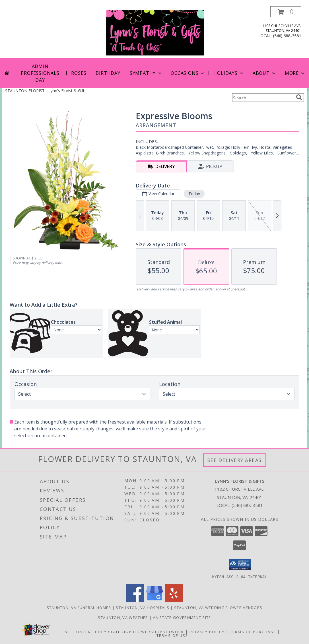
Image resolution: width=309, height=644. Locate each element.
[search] (299, 97)
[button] (286, 12)
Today (194, 194)
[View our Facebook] (135, 600)
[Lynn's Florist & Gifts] (155, 32)
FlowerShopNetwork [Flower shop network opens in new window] (159, 631)
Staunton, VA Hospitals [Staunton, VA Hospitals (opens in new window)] (143, 607)
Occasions (188, 73)
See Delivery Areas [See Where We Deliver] (235, 460)
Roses (79, 73)
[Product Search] (263, 98)
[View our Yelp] (174, 600)
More (295, 73)
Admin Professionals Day (40, 73)
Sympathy (146, 73)
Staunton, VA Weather (123, 617)
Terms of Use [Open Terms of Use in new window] (172, 635)
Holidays (229, 73)
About (265, 73)
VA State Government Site (182, 617)
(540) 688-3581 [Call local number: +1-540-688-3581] (287, 36)
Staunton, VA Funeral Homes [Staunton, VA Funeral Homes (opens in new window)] (79, 607)
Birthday (108, 73)
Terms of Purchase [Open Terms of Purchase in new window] (253, 631)
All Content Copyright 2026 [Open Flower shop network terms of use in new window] (98, 631)
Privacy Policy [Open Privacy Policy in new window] (207, 631)
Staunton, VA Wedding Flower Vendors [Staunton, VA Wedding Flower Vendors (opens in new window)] (218, 607)
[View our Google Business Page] (154, 600)
